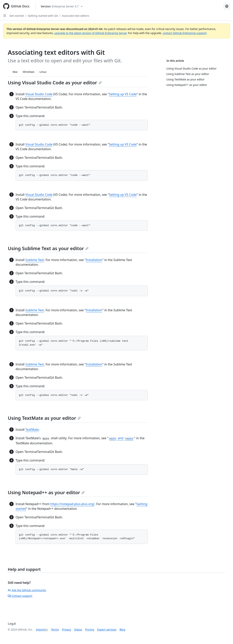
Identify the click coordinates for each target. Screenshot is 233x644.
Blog (122, 629)
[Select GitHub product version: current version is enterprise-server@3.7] (62, 6)
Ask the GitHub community (27, 590)
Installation (94, 260)
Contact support (20, 596)
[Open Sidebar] (5, 16)
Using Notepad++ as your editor (46, 492)
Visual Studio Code (39, 94)
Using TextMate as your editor (44, 418)
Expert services (107, 629)
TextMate (32, 430)
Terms (55, 629)
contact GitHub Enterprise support (185, 33)
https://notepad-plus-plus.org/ (73, 504)
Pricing (90, 629)
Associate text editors (76, 16)
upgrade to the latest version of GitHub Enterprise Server (90, 33)
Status (78, 629)
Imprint (41, 629)
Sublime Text (35, 260)
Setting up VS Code (123, 94)
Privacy (67, 629)
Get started (17, 16)
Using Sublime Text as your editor (48, 248)
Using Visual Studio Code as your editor (55, 82)
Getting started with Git (43, 16)
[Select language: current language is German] (227, 6)
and (121, 438)
